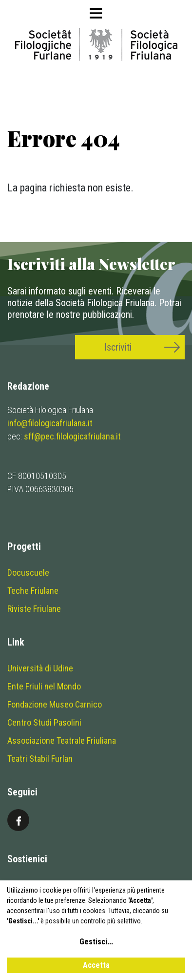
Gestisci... (96, 942)
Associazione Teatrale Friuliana (62, 740)
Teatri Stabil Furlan (40, 759)
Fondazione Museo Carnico (55, 704)
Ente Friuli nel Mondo (44, 686)
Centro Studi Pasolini (44, 722)
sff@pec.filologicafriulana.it (72, 436)
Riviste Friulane (34, 609)
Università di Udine (40, 668)
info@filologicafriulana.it (50, 423)
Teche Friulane (33, 591)
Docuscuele (28, 573)
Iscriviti (118, 347)
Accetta (96, 965)
